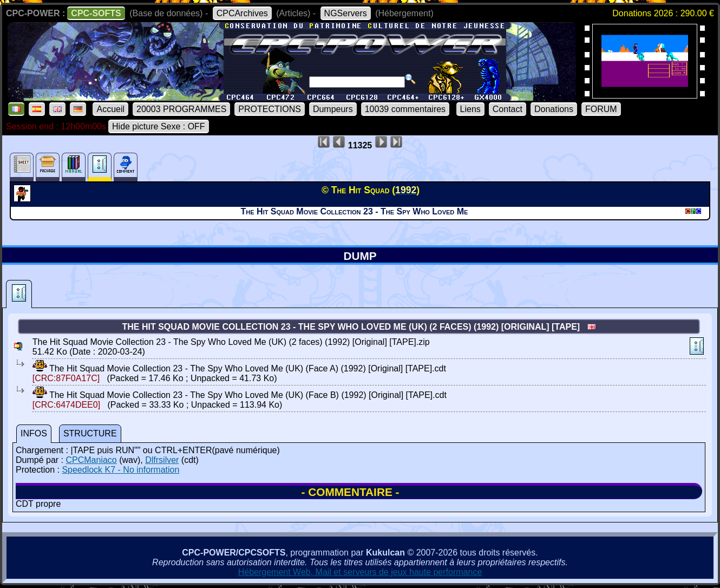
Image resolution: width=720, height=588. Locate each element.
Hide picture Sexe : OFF (159, 126)
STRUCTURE (90, 433)
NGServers (346, 13)
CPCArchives (242, 13)
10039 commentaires (405, 109)
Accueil (110, 109)
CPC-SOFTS (96, 13)
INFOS (34, 433)
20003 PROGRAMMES (181, 109)
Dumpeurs (333, 109)
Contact (508, 109)
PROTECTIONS (270, 109)
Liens (470, 109)
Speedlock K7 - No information (120, 470)
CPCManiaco (91, 460)
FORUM (601, 109)
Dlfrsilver (162, 460)
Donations (554, 109)
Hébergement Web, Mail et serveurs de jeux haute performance (360, 572)
